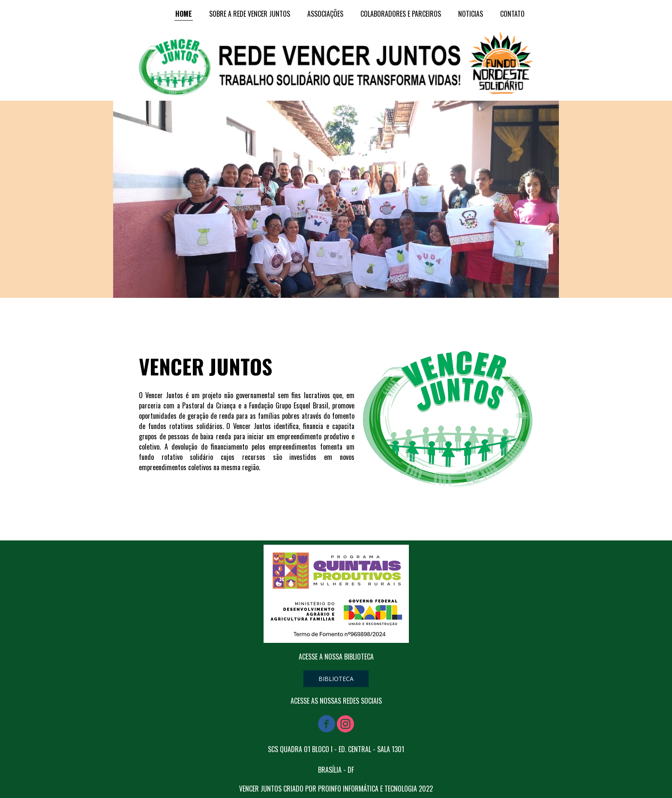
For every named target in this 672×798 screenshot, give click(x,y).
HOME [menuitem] (184, 14)
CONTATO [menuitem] (512, 14)
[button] (336, 679)
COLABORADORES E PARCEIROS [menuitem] (401, 14)
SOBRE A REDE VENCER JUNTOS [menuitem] (250, 14)
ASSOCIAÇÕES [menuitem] (325, 14)
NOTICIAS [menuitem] (471, 14)
